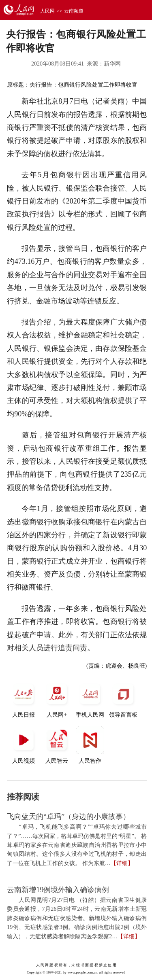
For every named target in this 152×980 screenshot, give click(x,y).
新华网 (112, 64)
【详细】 (122, 863)
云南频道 (74, 11)
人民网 (47, 11)
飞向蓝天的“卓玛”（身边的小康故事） (69, 817)
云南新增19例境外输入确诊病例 (58, 890)
